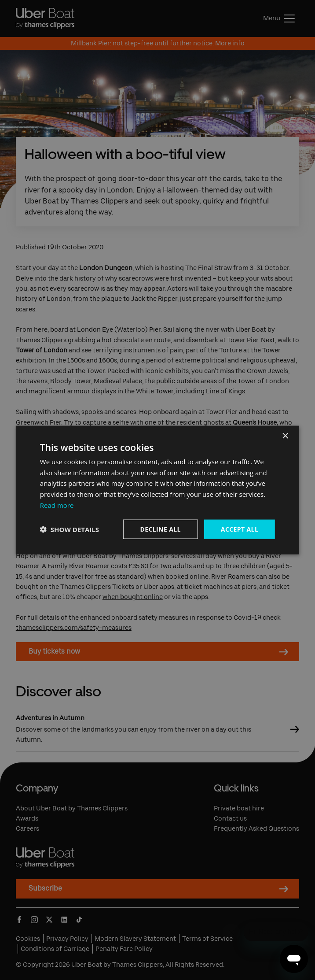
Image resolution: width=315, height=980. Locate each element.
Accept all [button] (240, 529)
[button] (70, 529)
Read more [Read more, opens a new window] (57, 505)
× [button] (285, 436)
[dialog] (157, 490)
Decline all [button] (160, 529)
